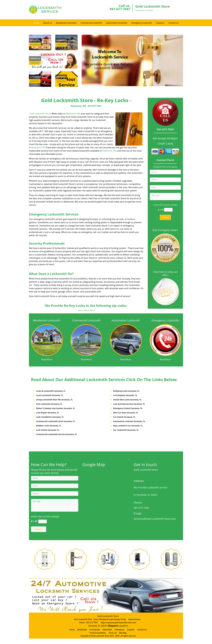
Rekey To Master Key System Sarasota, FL (56, 408)
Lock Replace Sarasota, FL (125, 395)
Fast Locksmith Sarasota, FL (49, 404)
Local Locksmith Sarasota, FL (50, 395)
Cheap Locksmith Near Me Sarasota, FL (54, 400)
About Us (47, 23)
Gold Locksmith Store (40, 114)
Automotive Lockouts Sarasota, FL (129, 421)
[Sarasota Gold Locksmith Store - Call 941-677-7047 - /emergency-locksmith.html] (165, 340)
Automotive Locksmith (117, 23)
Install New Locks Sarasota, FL (127, 400)
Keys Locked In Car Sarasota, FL (128, 426)
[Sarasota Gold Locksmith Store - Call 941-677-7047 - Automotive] (35, 77)
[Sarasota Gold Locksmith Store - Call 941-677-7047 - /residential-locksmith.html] (47, 340)
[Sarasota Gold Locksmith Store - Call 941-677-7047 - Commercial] (62, 40)
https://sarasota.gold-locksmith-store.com (118, 623)
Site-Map (123, 633)
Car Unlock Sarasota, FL (124, 417)
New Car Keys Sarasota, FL (126, 413)
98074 (92, 310)
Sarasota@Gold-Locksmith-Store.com (155, 519)
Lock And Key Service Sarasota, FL (129, 404)
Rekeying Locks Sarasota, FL (126, 391)
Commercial (95, 630)
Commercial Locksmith (91, 23)
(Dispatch (113, 626)
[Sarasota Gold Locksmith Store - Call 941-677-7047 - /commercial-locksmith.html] (86, 340)
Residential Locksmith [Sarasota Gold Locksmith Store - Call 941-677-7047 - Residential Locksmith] (47, 320)
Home (36, 23)
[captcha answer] (168, 210)
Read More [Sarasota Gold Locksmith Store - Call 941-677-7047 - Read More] (35, 44)
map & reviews (135, 619)
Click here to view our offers (165, 273)
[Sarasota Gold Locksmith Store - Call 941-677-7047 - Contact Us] (35, 59)
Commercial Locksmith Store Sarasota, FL (56, 421)
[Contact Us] (53, 61)
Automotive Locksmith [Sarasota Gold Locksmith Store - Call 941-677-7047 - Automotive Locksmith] (126, 320)
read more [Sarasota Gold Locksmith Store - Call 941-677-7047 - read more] (61, 44)
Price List (113, 633)
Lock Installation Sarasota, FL (50, 417)
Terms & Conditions (98, 633)
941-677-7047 (120, 9)
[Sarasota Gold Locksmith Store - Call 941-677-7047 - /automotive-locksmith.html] (126, 340)
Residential (82, 630)
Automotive (107, 630)
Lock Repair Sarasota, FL (48, 413)
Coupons (160, 23)
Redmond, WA (79, 106)
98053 (86, 310)
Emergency (119, 630)
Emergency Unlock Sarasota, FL (128, 408)
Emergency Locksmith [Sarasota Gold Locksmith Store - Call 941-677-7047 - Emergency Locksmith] (165, 320)
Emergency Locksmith (142, 23)
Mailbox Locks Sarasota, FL (49, 426)
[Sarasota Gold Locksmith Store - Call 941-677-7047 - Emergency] (61, 77)
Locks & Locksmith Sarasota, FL (51, 391)
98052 (80, 310)
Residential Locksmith (66, 23)
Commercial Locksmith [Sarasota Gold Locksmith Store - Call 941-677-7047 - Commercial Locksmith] (86, 320)
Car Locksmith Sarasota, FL (126, 430)
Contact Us (173, 23)
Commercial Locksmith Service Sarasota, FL (57, 434)
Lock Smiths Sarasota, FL (48, 430)
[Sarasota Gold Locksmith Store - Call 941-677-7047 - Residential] (35, 40)
